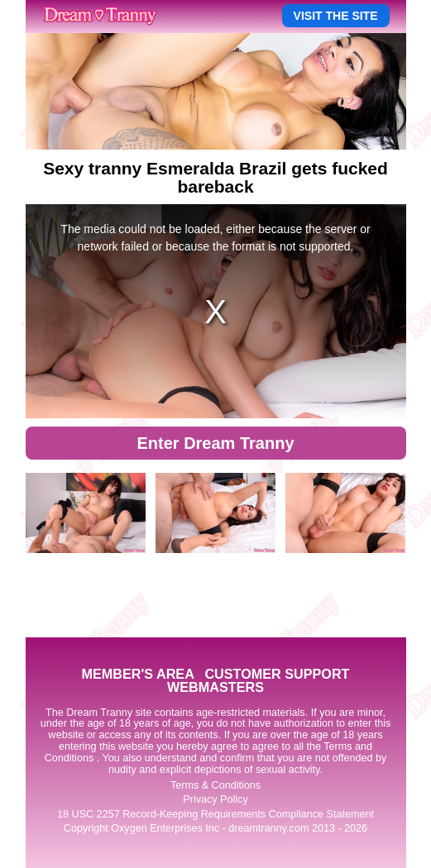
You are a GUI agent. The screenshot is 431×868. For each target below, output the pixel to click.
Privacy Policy (215, 799)
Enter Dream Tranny (215, 443)
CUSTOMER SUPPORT (277, 674)
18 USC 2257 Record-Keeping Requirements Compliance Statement (215, 814)
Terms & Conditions (215, 785)
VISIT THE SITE (336, 16)
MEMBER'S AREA (137, 674)
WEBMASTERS (215, 687)
